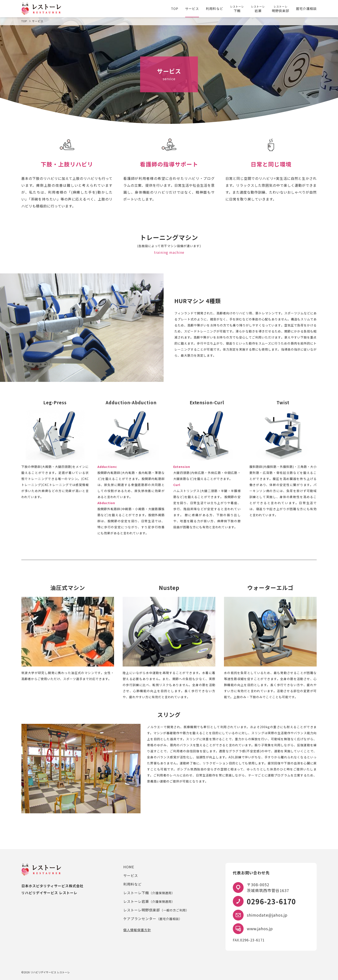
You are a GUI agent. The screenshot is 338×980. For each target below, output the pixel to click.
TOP (175, 9)
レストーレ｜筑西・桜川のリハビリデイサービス (41, 9)
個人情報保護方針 (137, 930)
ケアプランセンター (153, 919)
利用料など (214, 9)
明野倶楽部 (280, 9)
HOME (129, 867)
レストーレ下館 (149, 893)
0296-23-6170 (271, 901)
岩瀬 (258, 9)
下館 (237, 9)
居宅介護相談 (306, 9)
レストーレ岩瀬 (149, 901)
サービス (192, 9)
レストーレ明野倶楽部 (156, 910)
